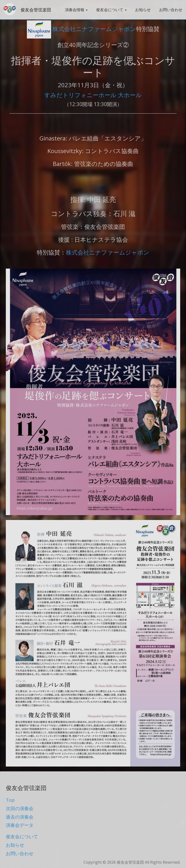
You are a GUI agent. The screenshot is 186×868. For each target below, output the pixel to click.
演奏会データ (20, 825)
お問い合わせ (171, 10)
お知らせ (143, 10)
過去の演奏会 (20, 817)
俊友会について (22, 837)
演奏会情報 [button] (76, 10)
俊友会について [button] (111, 10)
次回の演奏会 (20, 808)
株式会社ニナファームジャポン (81, 29)
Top (10, 800)
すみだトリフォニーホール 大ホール (93, 95)
